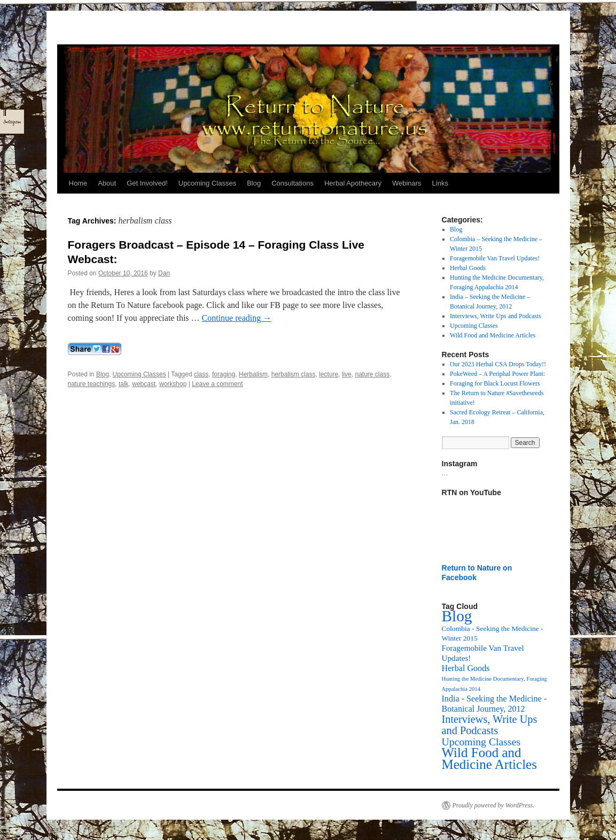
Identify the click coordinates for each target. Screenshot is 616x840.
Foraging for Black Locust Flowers (495, 383)
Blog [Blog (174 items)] (457, 616)
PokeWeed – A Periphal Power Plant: (497, 374)
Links (440, 183)
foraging (224, 374)
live (347, 374)
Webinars (407, 183)
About (107, 183)
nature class (372, 374)
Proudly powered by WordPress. (494, 805)
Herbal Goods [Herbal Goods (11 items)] (466, 668)
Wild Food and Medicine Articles (493, 335)
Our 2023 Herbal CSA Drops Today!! (498, 364)
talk (124, 384)
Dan (164, 273)
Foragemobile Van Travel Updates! (495, 258)
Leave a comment (217, 384)
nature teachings (92, 384)
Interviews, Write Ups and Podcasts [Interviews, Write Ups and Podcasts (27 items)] (490, 725)
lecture (329, 374)
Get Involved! (147, 183)
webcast (144, 384)
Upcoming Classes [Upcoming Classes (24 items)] (481, 742)
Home (78, 183)
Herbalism (253, 374)
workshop (173, 384)
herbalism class (294, 374)
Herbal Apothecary (353, 183)
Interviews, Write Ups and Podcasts (496, 316)
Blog (254, 183)
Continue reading (237, 318)
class (201, 374)
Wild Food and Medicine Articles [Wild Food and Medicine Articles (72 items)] (489, 758)
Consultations (293, 183)
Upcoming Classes (207, 183)
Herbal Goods (468, 268)
